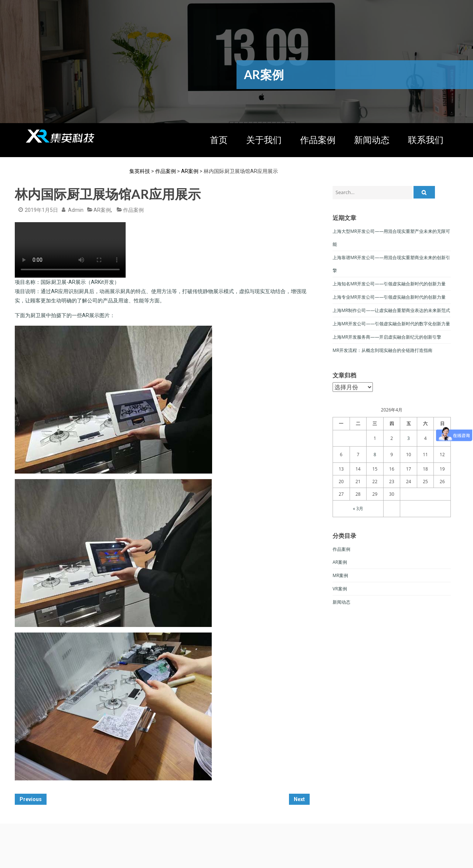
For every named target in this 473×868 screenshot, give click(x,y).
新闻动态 (372, 140)
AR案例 (102, 210)
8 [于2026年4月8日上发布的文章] (375, 455)
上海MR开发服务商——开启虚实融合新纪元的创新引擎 (387, 337)
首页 (219, 140)
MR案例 (340, 575)
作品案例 (318, 140)
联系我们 (426, 140)
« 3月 (358, 508)
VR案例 (340, 589)
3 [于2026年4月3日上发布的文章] (409, 438)
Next (299, 799)
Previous (31, 799)
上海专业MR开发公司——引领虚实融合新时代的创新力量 (389, 297)
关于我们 (264, 140)
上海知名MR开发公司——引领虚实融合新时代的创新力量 (389, 284)
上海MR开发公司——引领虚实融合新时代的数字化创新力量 (391, 324)
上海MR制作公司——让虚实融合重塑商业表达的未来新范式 (391, 310)
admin (76, 210)
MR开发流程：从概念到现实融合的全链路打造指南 (382, 350)
